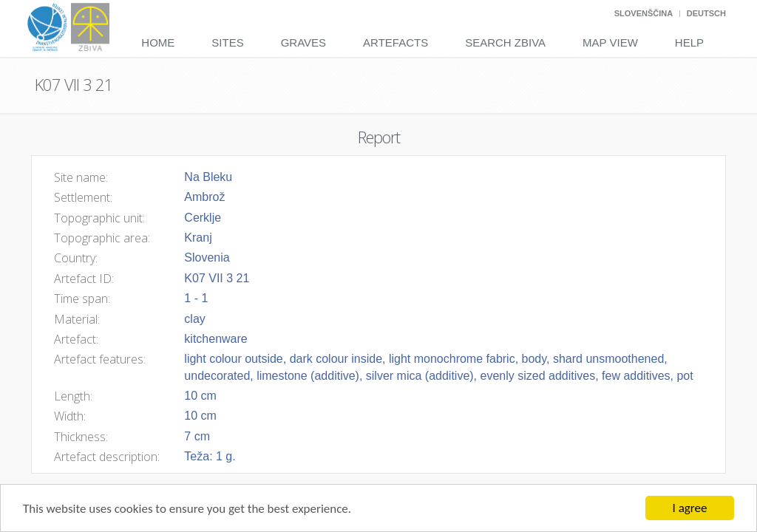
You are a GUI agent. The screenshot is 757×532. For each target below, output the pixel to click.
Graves (303, 42)
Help (689, 42)
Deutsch (706, 13)
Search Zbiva (505, 42)
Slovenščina (644, 13)
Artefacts (396, 42)
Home (158, 42)
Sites (227, 42)
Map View (610, 42)
